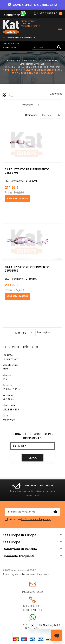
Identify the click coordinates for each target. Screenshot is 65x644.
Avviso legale (10, 574)
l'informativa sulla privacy (36, 519)
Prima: (9, 193)
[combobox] (44, 48)
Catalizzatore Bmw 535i (32, 64)
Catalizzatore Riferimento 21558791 (27, 171)
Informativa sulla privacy (34, 574)
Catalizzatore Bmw (47, 61)
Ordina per (31, 115)
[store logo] (11, 27)
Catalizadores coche (25, 61)
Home (10, 61)
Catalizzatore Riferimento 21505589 (27, 269)
